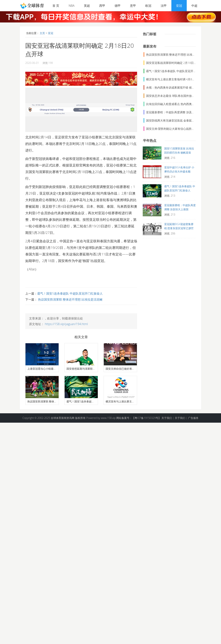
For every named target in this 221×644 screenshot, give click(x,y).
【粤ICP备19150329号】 (146, 418)
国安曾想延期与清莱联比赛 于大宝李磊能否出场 (81, 369)
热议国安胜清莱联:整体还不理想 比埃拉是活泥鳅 (70, 299)
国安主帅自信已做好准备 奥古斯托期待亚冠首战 (120, 369)
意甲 (133, 6)
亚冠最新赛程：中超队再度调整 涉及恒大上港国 (176, 112)
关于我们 (167, 418)
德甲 (118, 6)
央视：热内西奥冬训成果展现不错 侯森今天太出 (176, 87)
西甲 (102, 6)
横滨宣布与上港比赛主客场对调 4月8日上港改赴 (120, 401)
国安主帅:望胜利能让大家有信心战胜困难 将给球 (176, 129)
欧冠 (148, 6)
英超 (87, 6)
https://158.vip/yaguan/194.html (66, 324)
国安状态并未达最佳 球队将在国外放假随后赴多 (176, 96)
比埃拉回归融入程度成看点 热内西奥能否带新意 (176, 104)
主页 (42, 33)
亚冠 (179, 6)
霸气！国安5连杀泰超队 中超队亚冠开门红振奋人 (70, 293)
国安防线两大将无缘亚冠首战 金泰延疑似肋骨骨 (176, 120)
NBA (71, 6)
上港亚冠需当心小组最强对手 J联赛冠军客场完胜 (42, 369)
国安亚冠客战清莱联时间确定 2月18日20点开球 (176, 63)
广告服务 (193, 418)
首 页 (56, 6)
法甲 (164, 6)
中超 (194, 6)
